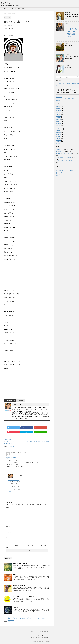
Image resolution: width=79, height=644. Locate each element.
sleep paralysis (12, 441)
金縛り (12, 443)
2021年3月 (58, 122)
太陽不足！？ (16, 575)
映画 (45, 441)
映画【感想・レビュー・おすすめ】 (64, 170)
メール (8, 532)
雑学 (57, 176)
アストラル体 (21, 441)
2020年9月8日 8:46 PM (11, 458)
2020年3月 (58, 138)
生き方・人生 (8, 439)
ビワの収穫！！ (60, 150)
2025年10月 (59, 107)
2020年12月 (59, 127)
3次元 (7, 441)
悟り (37, 441)
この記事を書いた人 (11, 401)
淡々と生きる (68, 46)
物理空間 (48, 441)
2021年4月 (58, 120)
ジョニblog (5, 3)
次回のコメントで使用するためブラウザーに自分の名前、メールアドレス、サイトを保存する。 (27, 546)
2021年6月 (58, 116)
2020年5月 (58, 134)
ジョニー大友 (12, 447)
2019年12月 (59, 144)
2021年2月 (58, 123)
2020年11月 (59, 129)
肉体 (7, 443)
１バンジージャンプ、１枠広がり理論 (72, 58)
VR (16, 441)
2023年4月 (58, 110)
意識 (42, 441)
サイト (8, 538)
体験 (30, 441)
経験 (5, 443)
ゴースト (26, 441)
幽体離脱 (33, 441)
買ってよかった (60, 174)
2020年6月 (58, 133)
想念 (39, 441)
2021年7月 (58, 114)
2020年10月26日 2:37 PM (14, 480)
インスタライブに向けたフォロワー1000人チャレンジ (72, 17)
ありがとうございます (19, 585)
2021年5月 (58, 118)
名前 (8, 527)
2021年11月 (59, 112)
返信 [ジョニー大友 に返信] (10, 492)
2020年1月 (58, 142)
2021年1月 (58, 125)
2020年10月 (59, 131)
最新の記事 (21, 401)
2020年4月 (58, 136)
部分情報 (15, 607)
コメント (9, 507)
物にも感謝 (68, 68)
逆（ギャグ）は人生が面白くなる (64, 153)
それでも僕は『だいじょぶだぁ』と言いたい (25, 596)
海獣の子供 (11, 622)
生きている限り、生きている (21, 564)
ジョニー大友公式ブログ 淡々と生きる (39, 638)
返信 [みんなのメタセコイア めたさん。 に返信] (8, 469)
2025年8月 (58, 109)
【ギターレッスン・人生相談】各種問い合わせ (13, 9)
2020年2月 (58, 140)
